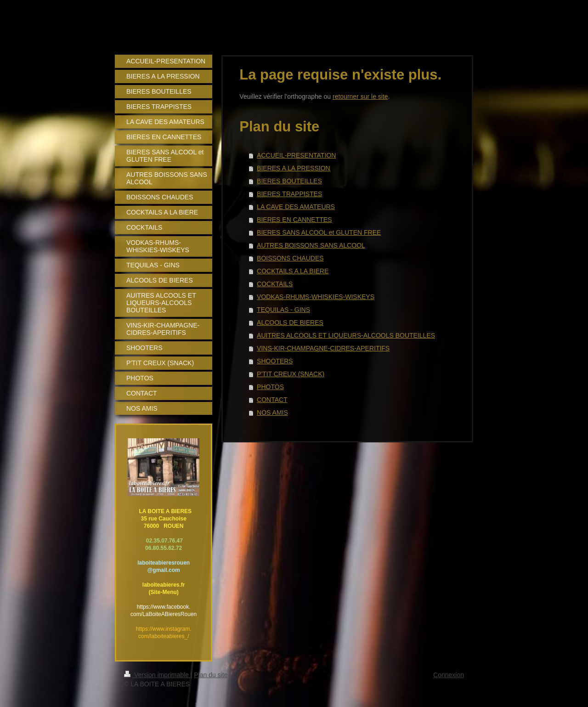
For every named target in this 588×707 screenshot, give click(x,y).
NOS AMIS (272, 413)
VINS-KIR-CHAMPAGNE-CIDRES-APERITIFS (323, 348)
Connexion (449, 675)
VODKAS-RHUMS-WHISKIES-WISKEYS (316, 297)
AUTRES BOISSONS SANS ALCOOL (311, 245)
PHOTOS (270, 387)
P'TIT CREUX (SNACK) (291, 374)
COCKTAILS (275, 284)
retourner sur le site (360, 96)
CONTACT (272, 400)
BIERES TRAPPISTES (289, 194)
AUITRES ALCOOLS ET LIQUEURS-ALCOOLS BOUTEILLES (346, 335)
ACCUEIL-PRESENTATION (296, 155)
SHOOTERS (275, 361)
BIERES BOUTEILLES (289, 181)
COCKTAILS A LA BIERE (293, 271)
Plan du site (211, 675)
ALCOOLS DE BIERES (290, 322)
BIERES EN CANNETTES (294, 220)
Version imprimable (157, 675)
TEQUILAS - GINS (283, 310)
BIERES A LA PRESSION (294, 168)
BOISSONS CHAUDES (290, 258)
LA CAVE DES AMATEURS (296, 207)
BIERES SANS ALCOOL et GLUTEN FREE (319, 232)
